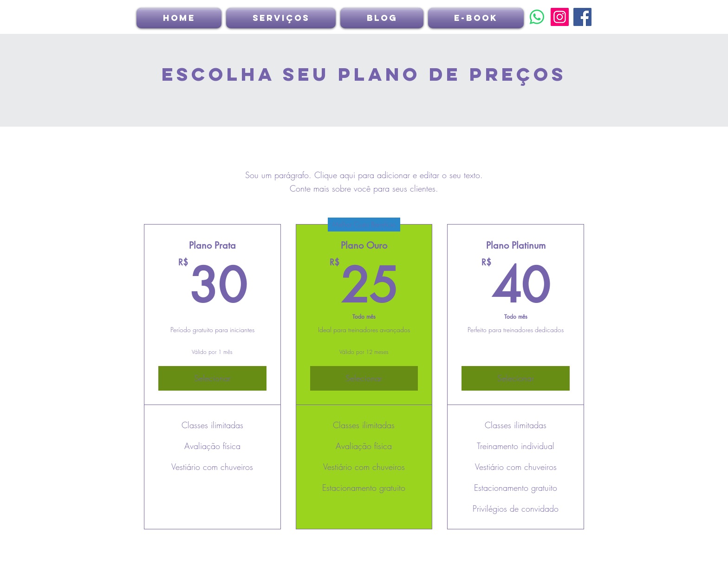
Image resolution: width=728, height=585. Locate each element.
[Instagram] (560, 17)
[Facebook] (582, 17)
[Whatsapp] (537, 17)
